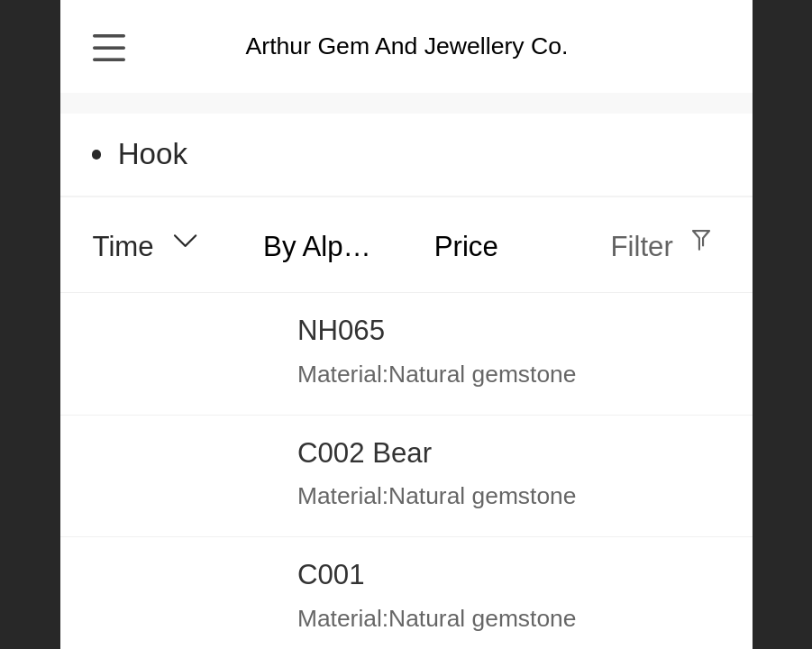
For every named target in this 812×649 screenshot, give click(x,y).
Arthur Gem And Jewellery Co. (407, 46)
